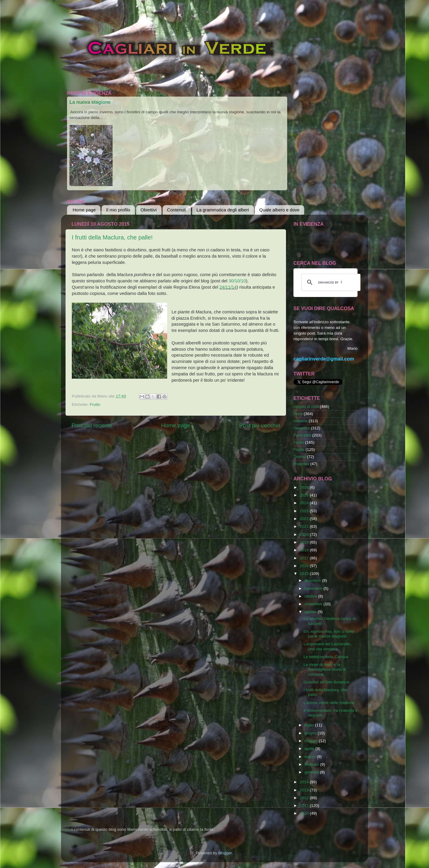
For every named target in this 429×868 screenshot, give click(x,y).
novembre (314, 588)
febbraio (312, 764)
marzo (311, 757)
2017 (305, 558)
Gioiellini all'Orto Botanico (326, 682)
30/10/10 (237, 281)
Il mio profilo (118, 210)
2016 (305, 566)
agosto (311, 612)
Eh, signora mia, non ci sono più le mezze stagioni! (329, 634)
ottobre (311, 596)
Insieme (300, 421)
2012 (305, 798)
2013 (305, 790)
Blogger (225, 853)
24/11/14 (228, 287)
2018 (305, 550)
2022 (305, 519)
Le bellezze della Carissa (326, 657)
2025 (305, 495)
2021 (305, 526)
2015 (305, 574)
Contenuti (177, 210)
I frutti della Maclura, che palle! (112, 237)
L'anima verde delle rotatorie (329, 703)
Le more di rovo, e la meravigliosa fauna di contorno (325, 669)
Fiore (298, 414)
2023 (305, 511)
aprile (310, 749)
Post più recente (92, 425)
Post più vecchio (259, 425)
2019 (305, 542)
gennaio (312, 772)
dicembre (313, 580)
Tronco (300, 457)
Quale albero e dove (279, 210)
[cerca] (330, 282)
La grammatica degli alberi (223, 210)
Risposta (301, 464)
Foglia (299, 450)
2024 (305, 503)
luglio (310, 725)
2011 (305, 806)
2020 (305, 534)
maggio (312, 741)
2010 (305, 813)
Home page (84, 210)
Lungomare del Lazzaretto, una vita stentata (328, 646)
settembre (314, 604)
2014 (305, 782)
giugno (311, 733)
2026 (305, 487)
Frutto (95, 404)
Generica (302, 428)
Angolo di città (306, 407)
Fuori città (302, 435)
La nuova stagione (90, 102)
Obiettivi (149, 210)
